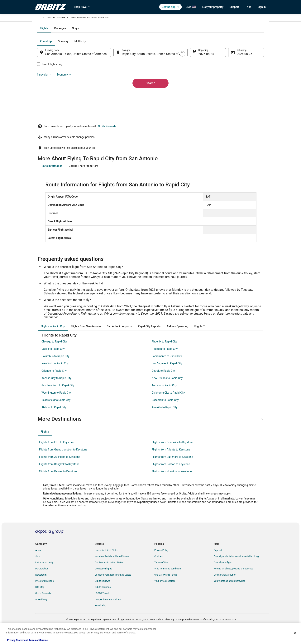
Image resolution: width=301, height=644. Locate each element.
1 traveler (224, 83)
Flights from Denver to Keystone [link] (58, 483)
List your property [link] (44, 574)
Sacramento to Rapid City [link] (167, 367)
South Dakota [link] (96, 19)
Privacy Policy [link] (161, 562)
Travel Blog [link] (100, 617)
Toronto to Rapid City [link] (164, 397)
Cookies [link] (158, 568)
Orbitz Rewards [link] (43, 605)
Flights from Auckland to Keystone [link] (60, 468)
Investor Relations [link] (45, 592)
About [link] (38, 562)
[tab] (135, 70)
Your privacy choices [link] (165, 592)
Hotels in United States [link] (107, 562)
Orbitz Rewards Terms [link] (166, 586)
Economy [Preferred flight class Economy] (244, 83)
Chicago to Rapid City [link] (54, 353)
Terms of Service (38, 640)
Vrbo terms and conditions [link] (168, 580)
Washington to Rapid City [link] (56, 404)
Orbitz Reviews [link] (102, 592)
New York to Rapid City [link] (55, 375)
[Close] (295, 633)
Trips (248, 7)
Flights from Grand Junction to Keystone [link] (63, 461)
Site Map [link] (40, 598)
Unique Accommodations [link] (108, 611)
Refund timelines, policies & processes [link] (234, 580)
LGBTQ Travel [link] (102, 605)
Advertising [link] (41, 611)
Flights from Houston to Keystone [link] (172, 483)
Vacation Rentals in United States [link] (112, 568)
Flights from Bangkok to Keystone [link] (59, 475)
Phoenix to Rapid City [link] (164, 353)
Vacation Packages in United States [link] (113, 586)
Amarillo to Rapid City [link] (165, 419)
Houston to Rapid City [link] (165, 360)
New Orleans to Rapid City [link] (167, 389)
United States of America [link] (73, 19)
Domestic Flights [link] (103, 580)
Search (150, 118)
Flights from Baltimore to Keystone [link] (172, 468)
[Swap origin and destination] (116, 94)
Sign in (262, 7)
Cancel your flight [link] (223, 574)
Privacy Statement (17, 640)
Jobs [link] (38, 568)
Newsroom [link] (41, 586)
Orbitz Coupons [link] (103, 598)
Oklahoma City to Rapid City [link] (168, 404)
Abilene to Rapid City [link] (54, 419)
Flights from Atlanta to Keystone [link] (171, 461)
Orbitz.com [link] (41, 19)
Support (234, 7)
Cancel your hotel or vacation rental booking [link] (236, 568)
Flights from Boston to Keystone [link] (171, 475)
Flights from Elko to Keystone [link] (57, 454)
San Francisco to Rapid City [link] (58, 397)
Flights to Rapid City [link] (117, 19)
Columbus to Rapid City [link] (55, 367)
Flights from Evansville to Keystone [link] (172, 454)
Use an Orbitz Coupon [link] (225, 586)
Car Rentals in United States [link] (109, 574)
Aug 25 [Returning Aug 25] (236, 95)
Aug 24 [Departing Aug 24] (201, 95)
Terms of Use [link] (161, 574)
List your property (213, 7)
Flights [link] (54, 19)
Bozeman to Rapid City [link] (165, 411)
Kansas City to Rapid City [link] (56, 389)
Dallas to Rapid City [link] (53, 360)
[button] (150, 430)
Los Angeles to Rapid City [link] (167, 375)
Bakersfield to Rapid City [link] (56, 411)
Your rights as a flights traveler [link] (229, 592)
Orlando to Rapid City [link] (54, 382)
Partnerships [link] (42, 580)
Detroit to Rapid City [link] (164, 382)
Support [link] (218, 562)
